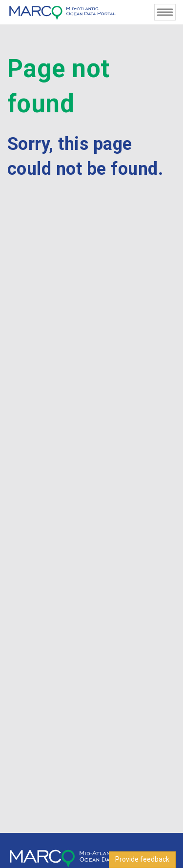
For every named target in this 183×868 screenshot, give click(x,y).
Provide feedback (142, 859)
